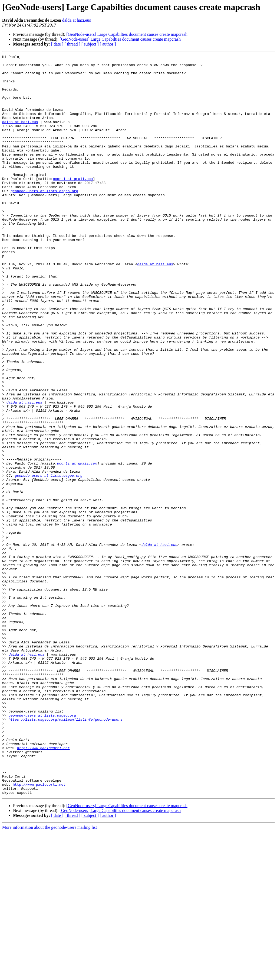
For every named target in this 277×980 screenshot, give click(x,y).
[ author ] (108, 44)
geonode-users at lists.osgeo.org (44, 218)
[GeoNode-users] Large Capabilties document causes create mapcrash (127, 34)
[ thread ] (72, 44)
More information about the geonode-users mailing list (50, 975)
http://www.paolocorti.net (43, 887)
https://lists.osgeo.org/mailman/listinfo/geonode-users (65, 853)
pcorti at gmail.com (73, 204)
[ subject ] (90, 44)
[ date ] (57, 44)
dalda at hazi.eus (77, 20)
